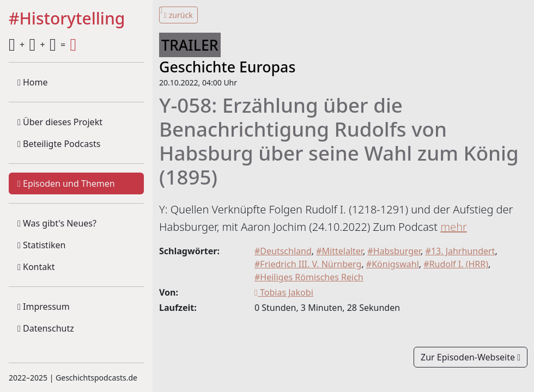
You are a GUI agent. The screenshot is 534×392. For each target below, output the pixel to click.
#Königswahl (393, 264)
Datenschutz (46, 328)
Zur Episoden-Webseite (471, 357)
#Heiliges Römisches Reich (309, 277)
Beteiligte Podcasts (59, 144)
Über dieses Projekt (60, 122)
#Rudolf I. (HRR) (456, 264)
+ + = (43, 45)
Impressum (44, 307)
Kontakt (36, 267)
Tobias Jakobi (284, 292)
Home (33, 82)
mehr (454, 227)
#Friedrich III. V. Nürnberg (308, 264)
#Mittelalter (339, 251)
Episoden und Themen (66, 183)
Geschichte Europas (227, 67)
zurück (178, 15)
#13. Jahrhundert (460, 251)
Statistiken (41, 245)
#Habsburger (394, 251)
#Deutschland (283, 251)
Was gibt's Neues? (57, 223)
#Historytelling (67, 19)
